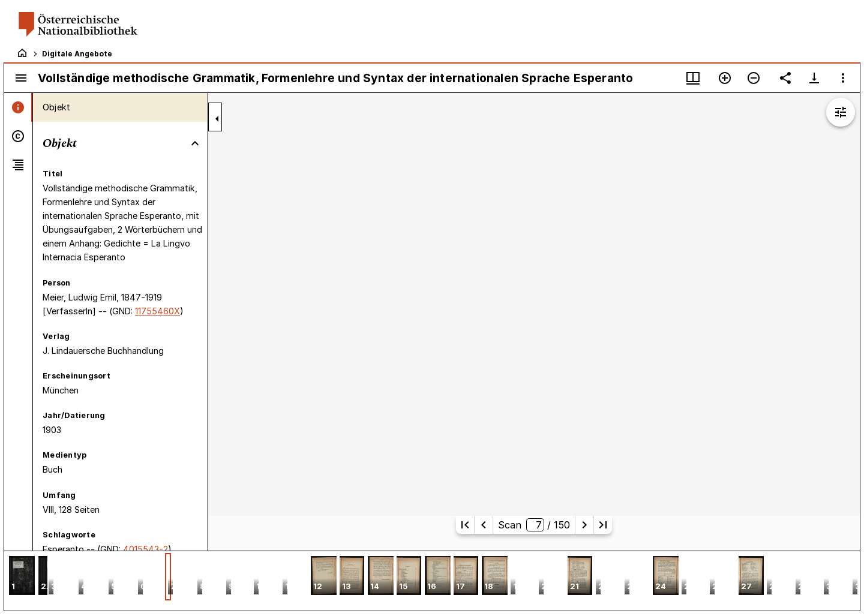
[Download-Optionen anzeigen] (814, 78)
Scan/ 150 (534, 525)
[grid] (432, 581)
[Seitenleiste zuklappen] (217, 119)
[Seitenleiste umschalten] (21, 78)
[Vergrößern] (725, 78)
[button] (22, 577)
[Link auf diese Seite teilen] (785, 78)
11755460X (157, 311)
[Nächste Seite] (584, 525)
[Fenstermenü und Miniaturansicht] (693, 78)
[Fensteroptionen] (843, 78)
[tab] (18, 107)
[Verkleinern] (754, 78)
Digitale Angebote (77, 54)
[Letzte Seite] (603, 525)
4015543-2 (145, 549)
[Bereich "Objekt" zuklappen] (195, 143)
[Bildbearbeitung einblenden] (841, 112)
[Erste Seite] (465, 525)
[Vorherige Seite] (484, 525)
